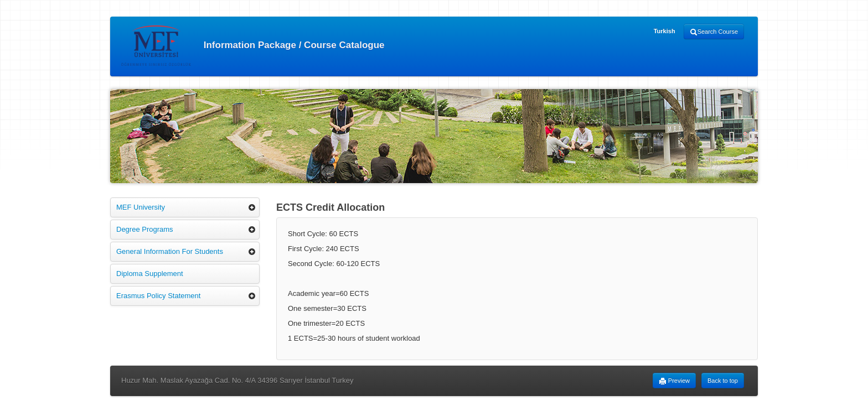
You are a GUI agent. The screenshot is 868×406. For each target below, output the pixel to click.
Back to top (723, 381)
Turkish (665, 31)
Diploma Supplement (150, 274)
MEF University (141, 207)
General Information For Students (170, 251)
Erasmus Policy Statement (158, 296)
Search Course (714, 32)
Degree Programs (145, 229)
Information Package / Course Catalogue (253, 46)
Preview (674, 381)
